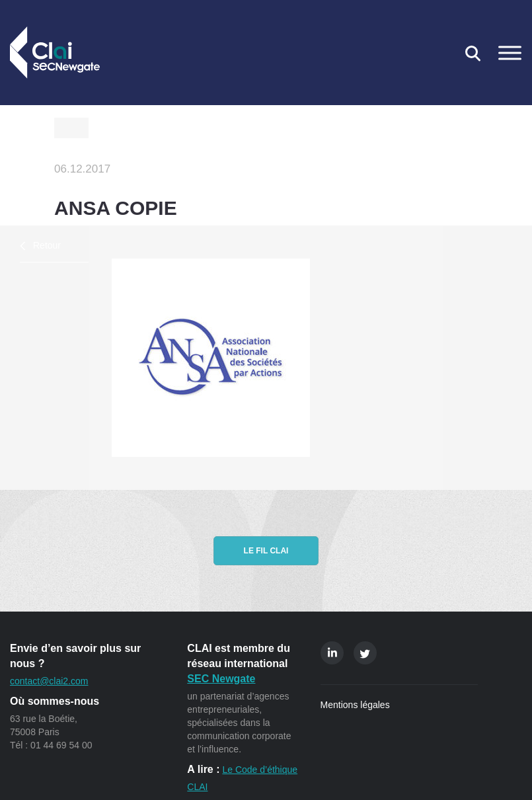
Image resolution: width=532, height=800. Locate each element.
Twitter (365, 653)
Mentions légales (355, 705)
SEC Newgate (221, 679)
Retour (47, 245)
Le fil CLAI (266, 551)
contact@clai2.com (49, 681)
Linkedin (332, 653)
